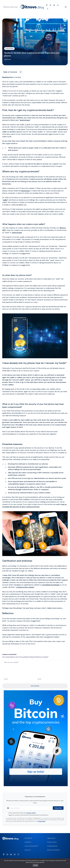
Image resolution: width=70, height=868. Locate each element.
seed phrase (25, 120)
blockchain (26, 191)
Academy (28, 842)
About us (28, 850)
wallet (5, 200)
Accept (35, 865)
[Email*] (52, 679)
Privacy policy (52, 842)
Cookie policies (52, 846)
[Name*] (18, 679)
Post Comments (35, 686)
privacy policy (31, 813)
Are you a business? (31, 846)
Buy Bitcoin (28, 838)
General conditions (53, 850)
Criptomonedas (9, 48)
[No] (68, 863)
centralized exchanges (51, 585)
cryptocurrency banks (25, 587)
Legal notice (51, 838)
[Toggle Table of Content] (20, 72)
